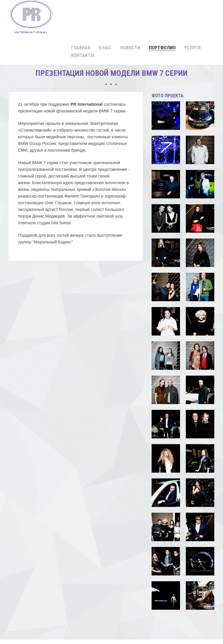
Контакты (83, 55)
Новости (130, 48)
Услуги (192, 48)
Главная (81, 48)
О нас (105, 48)
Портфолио (162, 48)
